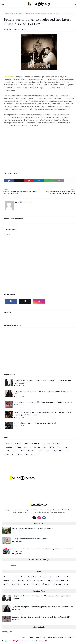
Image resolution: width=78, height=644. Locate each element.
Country (18, 447)
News (41, 451)
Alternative (35, 443)
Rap (67, 451)
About (31, 637)
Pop (55, 451)
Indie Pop (21, 581)
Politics (49, 451)
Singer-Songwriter (24, 584)
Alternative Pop (25, 577)
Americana (46, 443)
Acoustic (12, 13)
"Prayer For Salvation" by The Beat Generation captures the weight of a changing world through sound (42, 414)
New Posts (50, 581)
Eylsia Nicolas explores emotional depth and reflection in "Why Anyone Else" (43, 393)
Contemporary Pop (46, 577)
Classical (9, 447)
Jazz (65, 447)
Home (6, 13)
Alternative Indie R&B (10, 577)
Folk (16, 173)
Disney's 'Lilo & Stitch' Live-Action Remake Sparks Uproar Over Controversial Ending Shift (43, 550)
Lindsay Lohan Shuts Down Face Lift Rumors (30, 539)
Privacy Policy (71, 637)
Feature (58, 577)
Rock (7, 454)
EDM (25, 447)
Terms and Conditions (55, 637)
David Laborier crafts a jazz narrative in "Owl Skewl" (35, 423)
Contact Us (41, 637)
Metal (16, 451)
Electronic (37, 447)
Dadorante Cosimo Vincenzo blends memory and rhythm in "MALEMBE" (43, 402)
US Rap (59, 584)
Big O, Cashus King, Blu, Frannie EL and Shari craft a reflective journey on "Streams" (43, 382)
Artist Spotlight (58, 443)
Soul (14, 454)
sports (33, 454)
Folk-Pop (67, 577)
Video (20, 454)
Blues (35, 577)
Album (27, 443)
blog (27, 454)
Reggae (6, 584)
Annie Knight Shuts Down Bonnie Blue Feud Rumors (33, 528)
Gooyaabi (43, 641)
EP (30, 447)
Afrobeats (18, 443)
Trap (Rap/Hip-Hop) (47, 584)
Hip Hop (52, 447)
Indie (59, 447)
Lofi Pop (8, 451)
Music (23, 451)
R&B (61, 451)
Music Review (32, 451)
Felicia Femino (10, 77)
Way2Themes (22, 641)
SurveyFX (9, 29)
